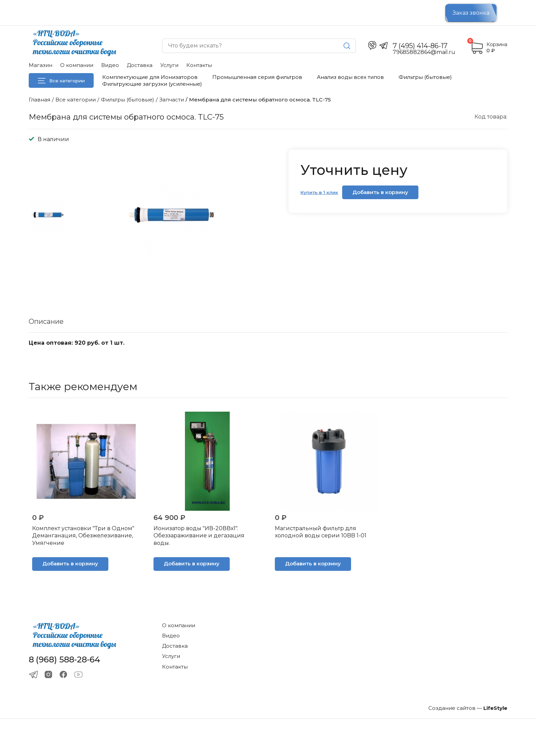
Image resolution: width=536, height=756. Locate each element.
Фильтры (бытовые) (425, 77)
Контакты (199, 65)
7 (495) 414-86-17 (420, 46)
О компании (77, 65)
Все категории (61, 81)
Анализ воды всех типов (350, 77)
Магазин (41, 65)
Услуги (169, 65)
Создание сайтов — (468, 708)
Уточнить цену (354, 170)
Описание (46, 321)
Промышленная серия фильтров (257, 77)
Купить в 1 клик (319, 192)
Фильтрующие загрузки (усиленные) (152, 84)
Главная (39, 100)
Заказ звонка (471, 13)
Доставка (140, 65)
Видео (110, 65)
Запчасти (172, 100)
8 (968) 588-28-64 (64, 660)
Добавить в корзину (380, 192)
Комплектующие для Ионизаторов (150, 77)
